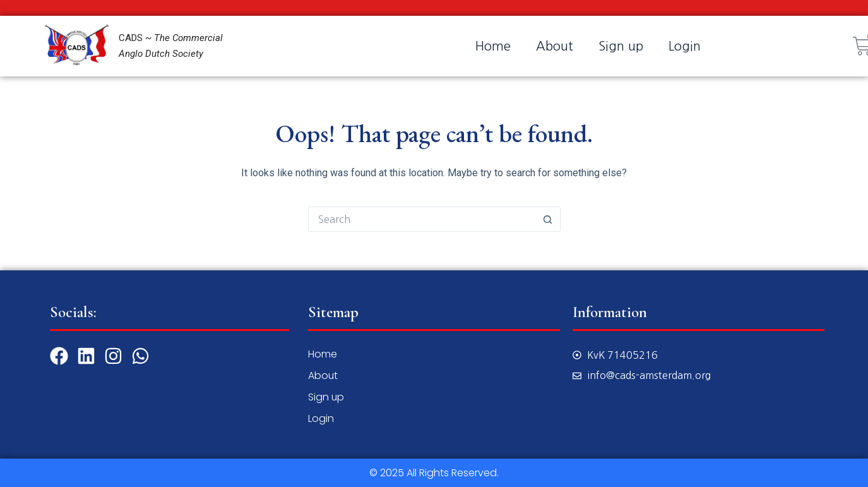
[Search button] (548, 219)
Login (685, 46)
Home (493, 46)
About (555, 46)
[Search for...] (422, 219)
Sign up (621, 46)
